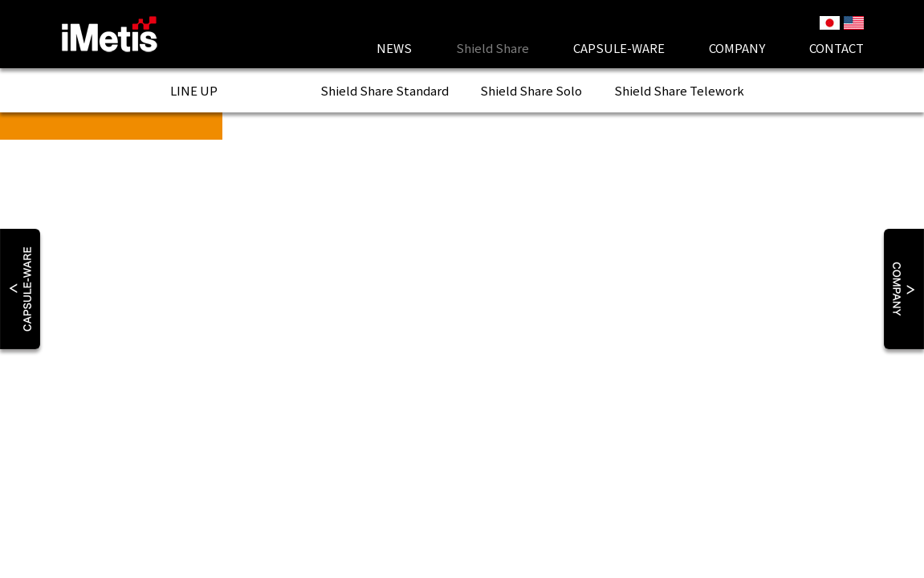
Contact (836, 48)
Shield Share (385, 90)
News (394, 48)
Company (737, 48)
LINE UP (194, 90)
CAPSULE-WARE (619, 48)
